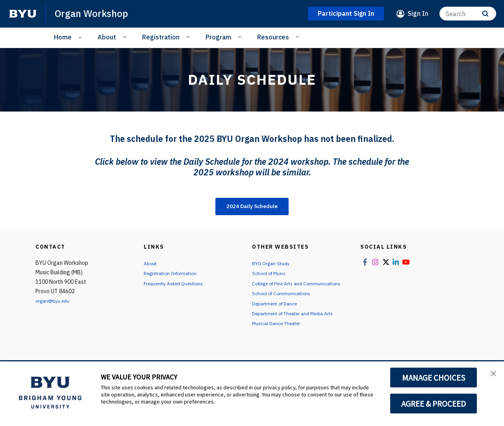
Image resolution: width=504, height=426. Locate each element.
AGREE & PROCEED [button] (434, 404)
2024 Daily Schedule (252, 207)
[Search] (468, 14)
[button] (491, 376)
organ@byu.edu (55, 303)
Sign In (418, 13)
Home (63, 37)
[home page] (23, 14)
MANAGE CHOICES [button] (434, 378)
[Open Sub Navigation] (81, 37)
